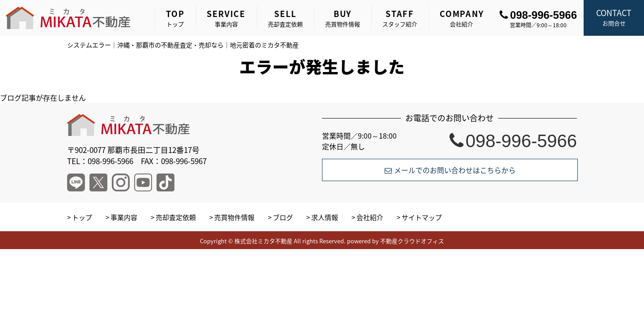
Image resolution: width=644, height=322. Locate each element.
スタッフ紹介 (400, 18)
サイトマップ (422, 217)
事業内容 (226, 18)
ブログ (283, 217)
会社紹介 (462, 18)
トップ (175, 18)
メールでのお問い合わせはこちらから (450, 170)
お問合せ (614, 17)
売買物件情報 (343, 18)
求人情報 (325, 217)
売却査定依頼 (285, 18)
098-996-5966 (538, 15)
